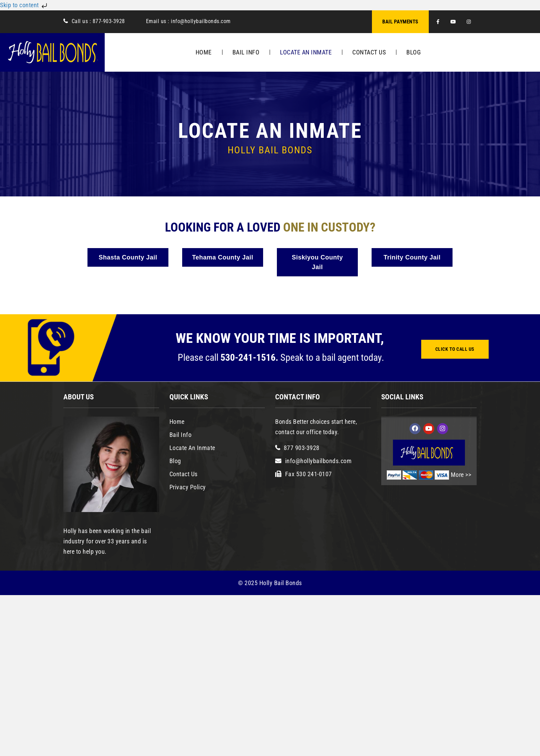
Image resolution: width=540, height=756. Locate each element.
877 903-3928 (302, 448)
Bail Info (246, 52)
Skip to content (24, 5)
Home (204, 52)
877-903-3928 (109, 21)
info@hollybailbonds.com (200, 21)
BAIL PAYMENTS (400, 22)
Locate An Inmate (306, 52)
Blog (414, 52)
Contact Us (369, 52)
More (458, 475)
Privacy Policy (188, 487)
